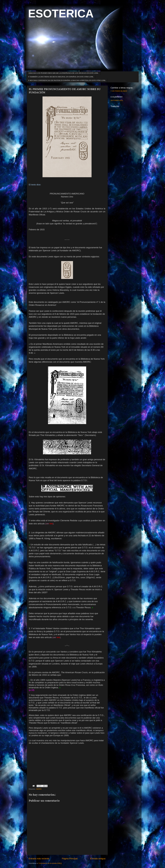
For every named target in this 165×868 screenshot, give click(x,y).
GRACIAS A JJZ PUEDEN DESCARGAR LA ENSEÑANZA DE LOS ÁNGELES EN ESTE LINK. (64, 73)
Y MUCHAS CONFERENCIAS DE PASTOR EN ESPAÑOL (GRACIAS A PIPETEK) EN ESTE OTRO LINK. (67, 80)
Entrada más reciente (39, 859)
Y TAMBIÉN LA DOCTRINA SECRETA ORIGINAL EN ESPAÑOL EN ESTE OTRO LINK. (61, 77)
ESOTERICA (61, 14)
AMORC (39, 789)
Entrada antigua (98, 859)
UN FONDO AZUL (117, 100)
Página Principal (70, 859)
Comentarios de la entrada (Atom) (50, 863)
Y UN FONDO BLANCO (119, 91)
